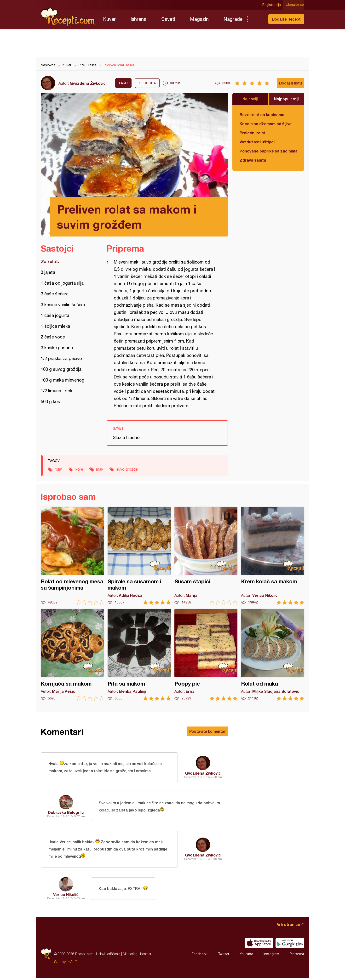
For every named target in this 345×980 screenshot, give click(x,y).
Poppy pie (206, 655)
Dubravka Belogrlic (66, 813)
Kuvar (109, 19)
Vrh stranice (289, 926)
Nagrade (233, 19)
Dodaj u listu (290, 83)
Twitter (224, 956)
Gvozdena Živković (88, 83)
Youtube (246, 956)
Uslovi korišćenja (108, 955)
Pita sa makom (139, 655)
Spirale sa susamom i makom (139, 556)
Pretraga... (257, 19)
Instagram (271, 956)
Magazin (199, 19)
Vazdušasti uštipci (257, 142)
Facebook (200, 956)
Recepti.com (68, 17)
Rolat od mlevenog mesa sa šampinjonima (72, 556)
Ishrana (138, 19)
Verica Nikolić (66, 896)
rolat (59, 469)
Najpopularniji (287, 99)
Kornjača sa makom (72, 655)
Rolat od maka (273, 655)
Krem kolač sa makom (273, 556)
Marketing (130, 955)
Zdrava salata (253, 160)
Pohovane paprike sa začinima (268, 151)
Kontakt (146, 955)
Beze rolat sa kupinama (262, 115)
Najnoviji (250, 99)
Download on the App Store (259, 945)
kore (79, 469)
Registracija (272, 5)
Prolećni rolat (253, 133)
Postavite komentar (207, 731)
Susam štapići (206, 556)
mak (100, 469)
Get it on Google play (290, 945)
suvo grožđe (127, 469)
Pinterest (297, 956)
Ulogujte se (295, 5)
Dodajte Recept (286, 19)
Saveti (168, 19)
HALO (72, 963)
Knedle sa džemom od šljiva (266, 124)
